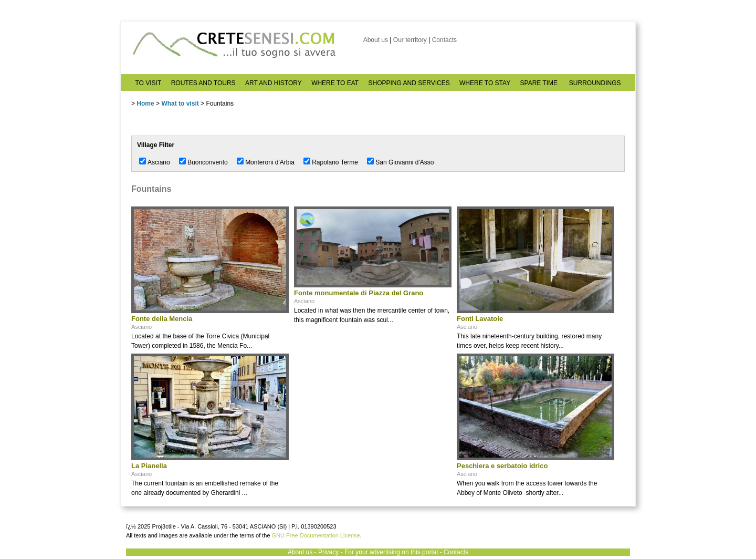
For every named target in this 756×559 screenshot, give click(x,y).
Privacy (328, 552)
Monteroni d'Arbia (270, 162)
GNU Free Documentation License (316, 535)
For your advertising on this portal (391, 552)
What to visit (180, 103)
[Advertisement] (373, 419)
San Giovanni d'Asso (405, 162)
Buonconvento (208, 162)
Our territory (410, 40)
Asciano (159, 162)
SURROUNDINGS (595, 83)
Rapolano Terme (335, 162)
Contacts (444, 40)
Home (145, 103)
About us (376, 40)
